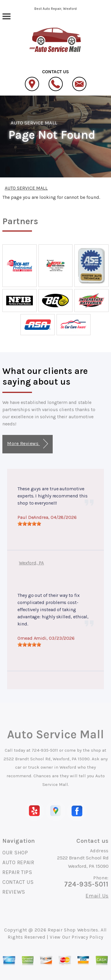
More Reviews (27, 444)
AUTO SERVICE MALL (34, 123)
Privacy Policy (87, 937)
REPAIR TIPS (17, 872)
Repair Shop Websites (73, 930)
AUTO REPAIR (18, 862)
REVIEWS (14, 892)
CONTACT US (18, 882)
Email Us (97, 896)
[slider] (29, 524)
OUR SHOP (15, 853)
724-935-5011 (45, 750)
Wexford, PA (32, 563)
